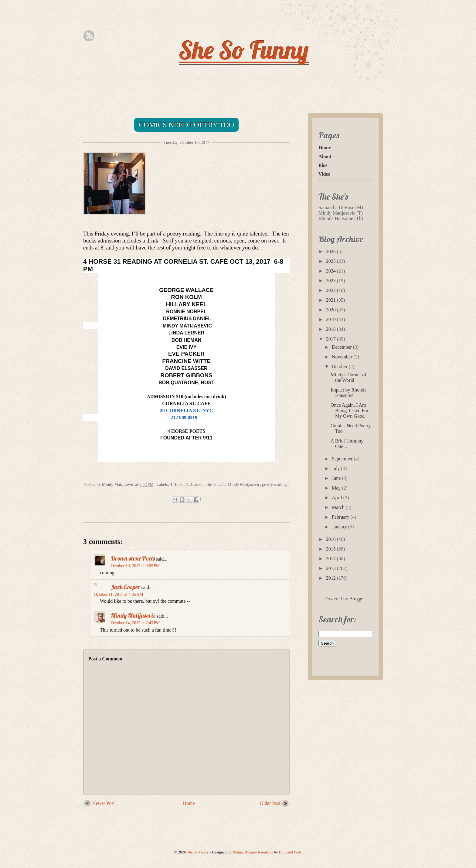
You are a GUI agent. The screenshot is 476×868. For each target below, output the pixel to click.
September (343, 459)
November (343, 357)
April (338, 498)
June (337, 478)
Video (324, 174)
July (337, 468)
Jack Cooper (126, 587)
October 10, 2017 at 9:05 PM (135, 566)
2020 (331, 310)
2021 (331, 300)
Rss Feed (89, 36)
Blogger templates (259, 852)
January (340, 527)
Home (189, 803)
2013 (331, 568)
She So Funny (244, 50)
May (337, 488)
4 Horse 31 (179, 485)
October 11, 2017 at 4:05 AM (119, 594)
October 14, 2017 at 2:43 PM (135, 623)
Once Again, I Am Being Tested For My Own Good (350, 410)
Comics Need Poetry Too (186, 125)
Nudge (237, 852)
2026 (331, 251)
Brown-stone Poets (133, 558)
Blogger (357, 599)
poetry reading (274, 485)
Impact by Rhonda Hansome (348, 393)
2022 (331, 290)
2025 (331, 261)
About (325, 156)
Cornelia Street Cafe (208, 485)
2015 (331, 549)
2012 (331, 578)
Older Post (270, 803)
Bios (323, 165)
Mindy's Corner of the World (348, 377)
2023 (331, 281)
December (342, 347)
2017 (331, 339)
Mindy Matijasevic (244, 485)
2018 (331, 329)
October (340, 366)
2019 (331, 319)
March (339, 507)
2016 (331, 539)
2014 (331, 559)
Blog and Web (290, 852)
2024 (331, 271)
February (341, 517)
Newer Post (104, 803)
